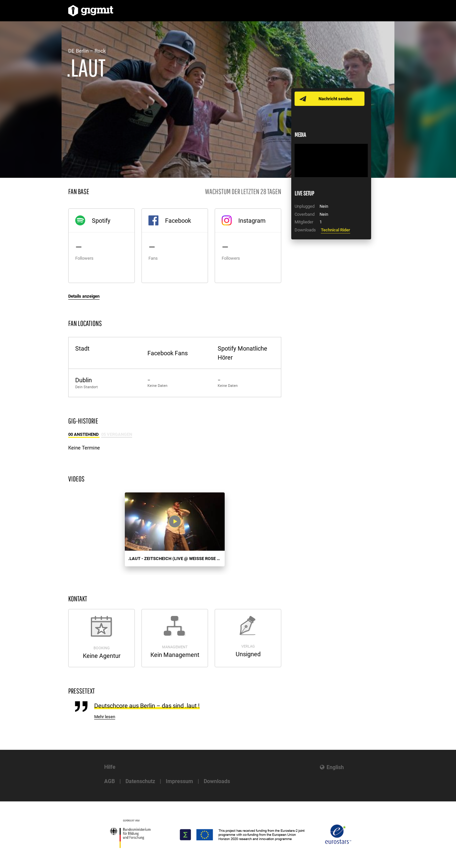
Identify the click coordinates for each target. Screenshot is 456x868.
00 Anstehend (84, 434)
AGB (110, 781)
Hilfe (110, 767)
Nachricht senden (335, 99)
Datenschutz (140, 781)
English (335, 767)
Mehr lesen (105, 717)
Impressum (179, 781)
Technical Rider (336, 230)
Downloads (217, 781)
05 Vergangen (117, 434)
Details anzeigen (84, 296)
